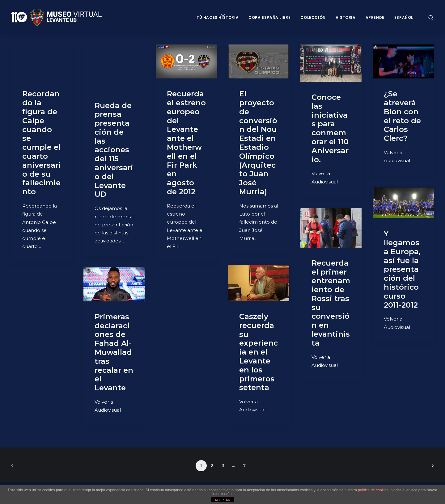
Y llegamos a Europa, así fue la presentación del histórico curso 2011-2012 (402, 269)
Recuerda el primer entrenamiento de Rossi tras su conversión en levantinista (331, 303)
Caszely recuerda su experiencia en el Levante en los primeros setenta (259, 352)
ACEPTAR (222, 500)
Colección (313, 17)
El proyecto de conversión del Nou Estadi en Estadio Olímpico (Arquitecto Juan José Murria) (258, 143)
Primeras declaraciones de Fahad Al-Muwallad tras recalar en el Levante (114, 352)
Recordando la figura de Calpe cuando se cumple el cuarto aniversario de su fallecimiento (42, 143)
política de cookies (373, 490)
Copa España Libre (269, 17)
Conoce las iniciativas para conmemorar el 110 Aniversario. (330, 128)
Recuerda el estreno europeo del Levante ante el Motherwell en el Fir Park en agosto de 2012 (186, 143)
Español (404, 17)
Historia (346, 17)
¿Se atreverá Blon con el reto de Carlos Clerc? (402, 116)
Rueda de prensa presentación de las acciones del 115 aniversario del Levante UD (114, 150)
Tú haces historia (218, 17)
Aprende (375, 17)
